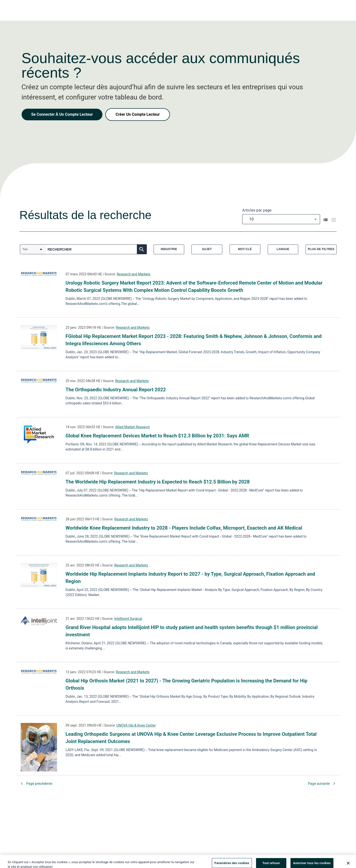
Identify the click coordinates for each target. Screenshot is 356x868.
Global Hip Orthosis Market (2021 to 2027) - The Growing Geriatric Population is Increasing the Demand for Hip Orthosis (186, 684)
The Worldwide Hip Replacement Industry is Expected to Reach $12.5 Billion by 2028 (158, 482)
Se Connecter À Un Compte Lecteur (62, 114)
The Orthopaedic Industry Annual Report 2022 (116, 390)
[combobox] (281, 219)
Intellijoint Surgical (128, 619)
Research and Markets (134, 274)
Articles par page (257, 210)
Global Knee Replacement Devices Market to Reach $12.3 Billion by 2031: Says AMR (157, 436)
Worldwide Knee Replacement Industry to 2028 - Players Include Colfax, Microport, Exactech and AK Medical (184, 528)
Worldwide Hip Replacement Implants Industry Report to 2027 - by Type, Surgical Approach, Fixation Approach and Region (190, 578)
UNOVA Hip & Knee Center (136, 725)
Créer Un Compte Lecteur (138, 114)
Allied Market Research (132, 427)
